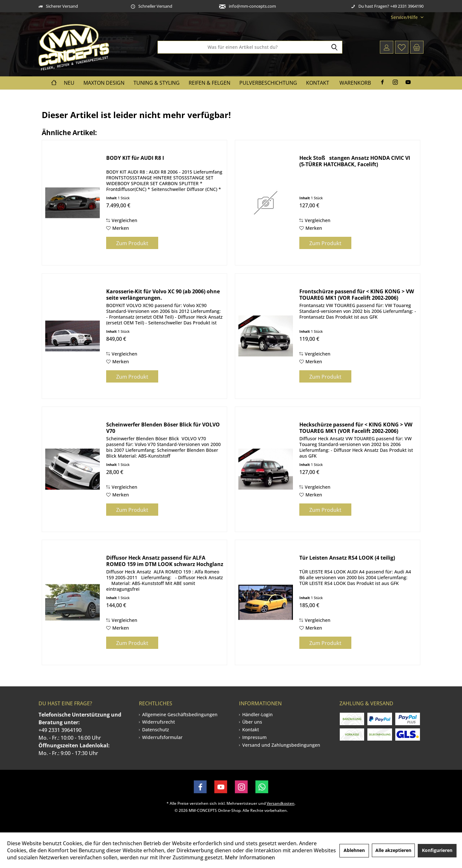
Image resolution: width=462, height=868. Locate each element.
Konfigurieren (437, 850)
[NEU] (69, 83)
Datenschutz (156, 730)
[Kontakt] (318, 83)
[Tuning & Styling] (157, 83)
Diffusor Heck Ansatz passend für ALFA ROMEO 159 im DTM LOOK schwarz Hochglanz (165, 561)
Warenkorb (355, 83)
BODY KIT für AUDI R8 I (135, 158)
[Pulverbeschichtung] (268, 83)
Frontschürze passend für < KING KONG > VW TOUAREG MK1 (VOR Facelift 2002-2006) (357, 295)
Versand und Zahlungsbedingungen (281, 745)
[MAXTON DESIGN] (104, 83)
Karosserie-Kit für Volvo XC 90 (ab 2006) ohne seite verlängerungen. (163, 295)
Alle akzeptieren (393, 850)
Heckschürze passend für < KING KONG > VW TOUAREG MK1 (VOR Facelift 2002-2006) (356, 428)
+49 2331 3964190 (60, 730)
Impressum (254, 737)
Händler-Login (257, 714)
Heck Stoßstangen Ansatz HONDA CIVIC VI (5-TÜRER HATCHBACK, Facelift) (355, 161)
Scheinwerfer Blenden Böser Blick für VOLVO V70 (163, 428)
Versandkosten (281, 803)
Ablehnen (354, 850)
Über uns (252, 722)
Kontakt (251, 730)
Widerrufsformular (162, 737)
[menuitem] (405, 17)
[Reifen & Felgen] (210, 83)
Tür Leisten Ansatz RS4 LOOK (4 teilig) (347, 558)
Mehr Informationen (250, 857)
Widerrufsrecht (158, 722)
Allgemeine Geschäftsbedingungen (180, 714)
